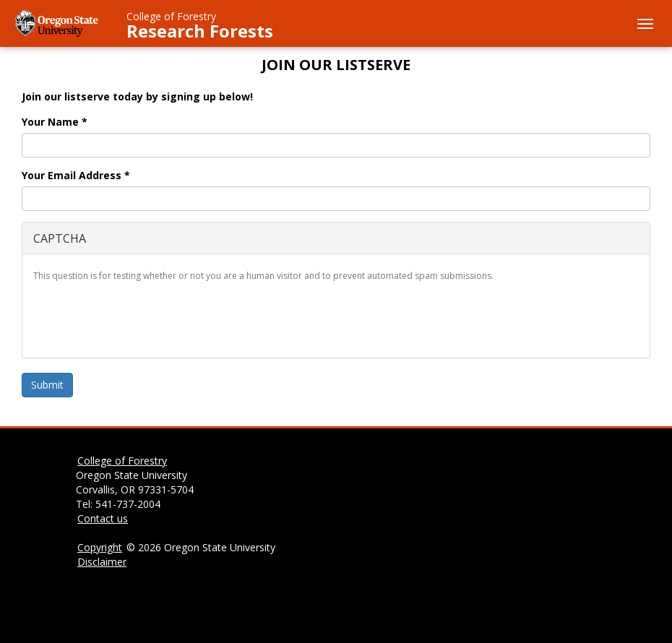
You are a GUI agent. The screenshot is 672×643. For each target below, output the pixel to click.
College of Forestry (171, 16)
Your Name (55, 122)
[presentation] (143, 319)
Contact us (103, 518)
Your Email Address (76, 175)
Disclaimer (102, 562)
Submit (47, 385)
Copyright (100, 547)
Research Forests (200, 31)
